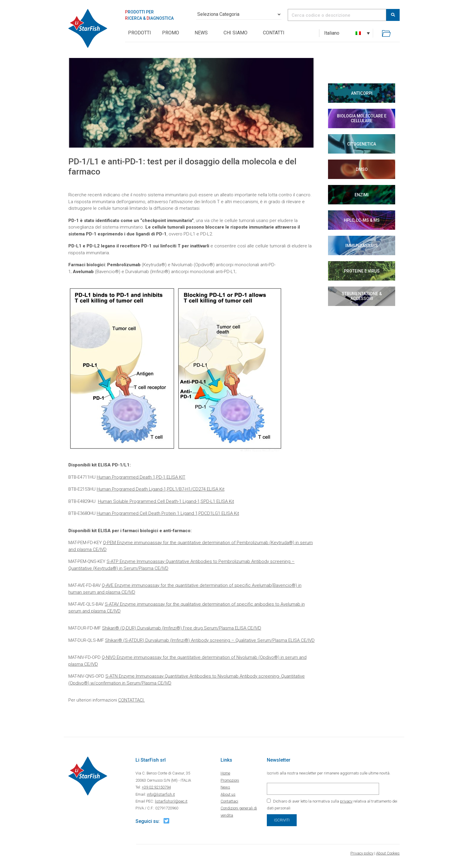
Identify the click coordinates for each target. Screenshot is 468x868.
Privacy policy (362, 853)
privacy (346, 801)
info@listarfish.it (161, 794)
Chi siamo (235, 33)
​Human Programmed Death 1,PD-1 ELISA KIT (141, 477)
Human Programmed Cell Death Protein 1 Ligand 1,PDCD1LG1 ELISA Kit (168, 513)
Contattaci (229, 801)
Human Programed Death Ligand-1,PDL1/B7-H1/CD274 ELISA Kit (161, 489)
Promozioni (230, 780)
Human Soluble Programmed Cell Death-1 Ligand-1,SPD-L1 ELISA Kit (166, 501)
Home (225, 773)
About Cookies (388, 853)
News (201, 33)
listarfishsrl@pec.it (171, 801)
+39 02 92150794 (156, 787)
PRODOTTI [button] (140, 33)
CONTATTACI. (131, 700)
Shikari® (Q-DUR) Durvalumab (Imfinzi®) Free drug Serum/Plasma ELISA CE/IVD (182, 628)
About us (228, 794)
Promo (171, 33)
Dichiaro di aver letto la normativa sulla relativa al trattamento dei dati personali (332, 805)
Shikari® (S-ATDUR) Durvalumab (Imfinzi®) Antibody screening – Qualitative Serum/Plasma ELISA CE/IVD (210, 640)
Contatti (274, 33)
